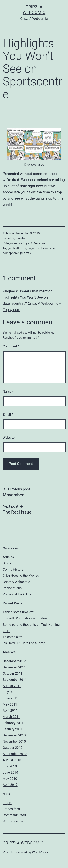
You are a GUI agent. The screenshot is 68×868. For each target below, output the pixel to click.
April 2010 (10, 785)
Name (8, 391)
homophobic (11, 253)
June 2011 (10, 698)
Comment (11, 346)
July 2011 (10, 692)
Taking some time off (18, 612)
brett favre (20, 248)
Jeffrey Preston (17, 238)
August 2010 (12, 760)
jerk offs (25, 253)
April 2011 (10, 710)
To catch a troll (14, 637)
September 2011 (15, 680)
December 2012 (14, 661)
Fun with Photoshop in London (25, 618)
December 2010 (14, 735)
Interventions (12, 588)
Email (8, 414)
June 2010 (10, 772)
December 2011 (14, 667)
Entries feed (11, 809)
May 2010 (10, 779)
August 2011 (12, 686)
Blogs (7, 563)
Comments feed (14, 815)
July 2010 (10, 766)
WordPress (40, 852)
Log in (7, 803)
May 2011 (10, 704)
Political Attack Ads (17, 594)
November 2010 (14, 741)
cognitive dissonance (41, 248)
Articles (8, 557)
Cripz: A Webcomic (35, 243)
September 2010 (15, 754)
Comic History (13, 569)
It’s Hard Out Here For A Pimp (24, 643)
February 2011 (13, 723)
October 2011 (13, 673)
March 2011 (11, 717)
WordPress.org (14, 821)
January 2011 (13, 729)
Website (9, 437)
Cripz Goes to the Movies (21, 576)
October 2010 (13, 748)
